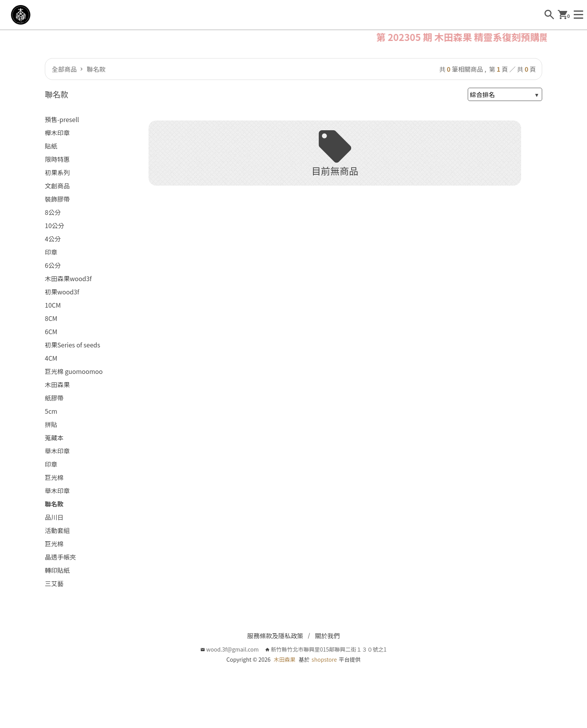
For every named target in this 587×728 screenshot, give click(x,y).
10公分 (55, 225)
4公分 (53, 239)
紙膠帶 (54, 398)
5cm (51, 411)
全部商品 (64, 69)
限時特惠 (57, 159)
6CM (51, 331)
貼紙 (51, 146)
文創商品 (57, 186)
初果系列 (57, 172)
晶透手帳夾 (60, 557)
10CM (53, 305)
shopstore (324, 659)
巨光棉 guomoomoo (74, 371)
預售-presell (62, 119)
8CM (51, 318)
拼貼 (51, 424)
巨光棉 (54, 477)
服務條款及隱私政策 (275, 636)
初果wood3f (62, 292)
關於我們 (327, 636)
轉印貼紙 (57, 570)
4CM (51, 358)
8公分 (53, 212)
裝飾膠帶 (57, 199)
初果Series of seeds (72, 345)
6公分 (53, 265)
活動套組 (57, 530)
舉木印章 (57, 451)
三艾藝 (54, 583)
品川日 (54, 517)
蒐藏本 (54, 438)
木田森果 (57, 384)
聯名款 (95, 69)
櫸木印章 (57, 133)
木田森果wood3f (68, 278)
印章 (51, 252)
